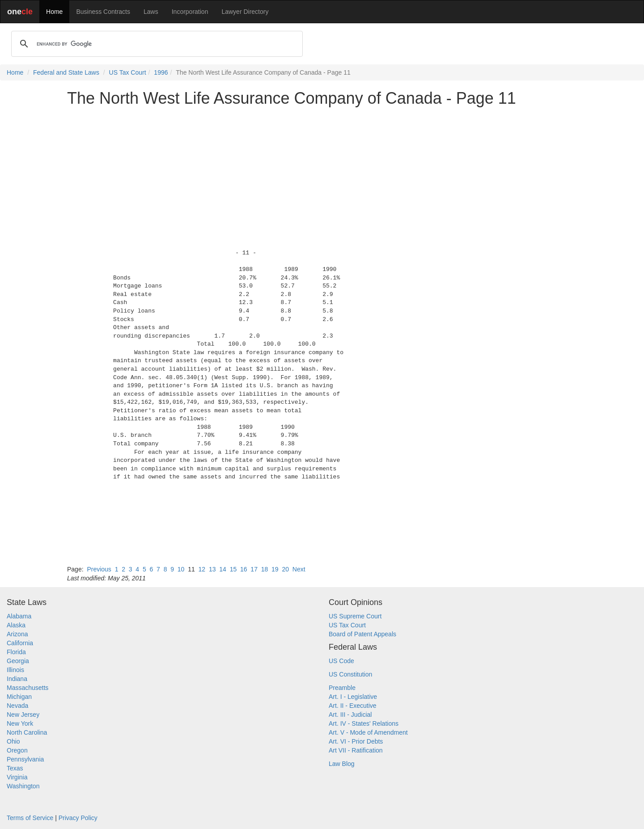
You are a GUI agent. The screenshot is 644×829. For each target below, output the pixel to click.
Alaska (16, 625)
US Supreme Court (355, 616)
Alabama (19, 616)
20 (285, 569)
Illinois (15, 670)
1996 (161, 72)
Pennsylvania (25, 759)
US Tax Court (128, 72)
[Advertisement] (322, 176)
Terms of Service (30, 818)
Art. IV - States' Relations (364, 723)
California (20, 643)
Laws (151, 12)
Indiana (17, 679)
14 (223, 569)
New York (20, 723)
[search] (156, 44)
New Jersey (23, 715)
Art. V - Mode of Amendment (368, 732)
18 (265, 569)
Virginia (17, 777)
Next (299, 569)
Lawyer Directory (245, 12)
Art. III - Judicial (350, 715)
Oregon (17, 750)
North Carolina (27, 732)
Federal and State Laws (66, 72)
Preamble (342, 688)
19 (275, 569)
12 (202, 569)
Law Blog (342, 764)
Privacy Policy (78, 818)
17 (254, 569)
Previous (99, 569)
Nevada (17, 706)
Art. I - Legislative (353, 697)
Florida (16, 652)
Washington (23, 786)
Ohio (13, 741)
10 (181, 569)
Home (54, 12)
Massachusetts (28, 688)
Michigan (19, 697)
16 (244, 569)
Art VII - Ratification (356, 750)
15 (233, 569)
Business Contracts (103, 12)
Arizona (17, 634)
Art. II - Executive (353, 706)
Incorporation (190, 12)
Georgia (18, 661)
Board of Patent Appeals (362, 634)
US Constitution (350, 674)
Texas (15, 768)
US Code (341, 661)
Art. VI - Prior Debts (356, 741)
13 (212, 569)
